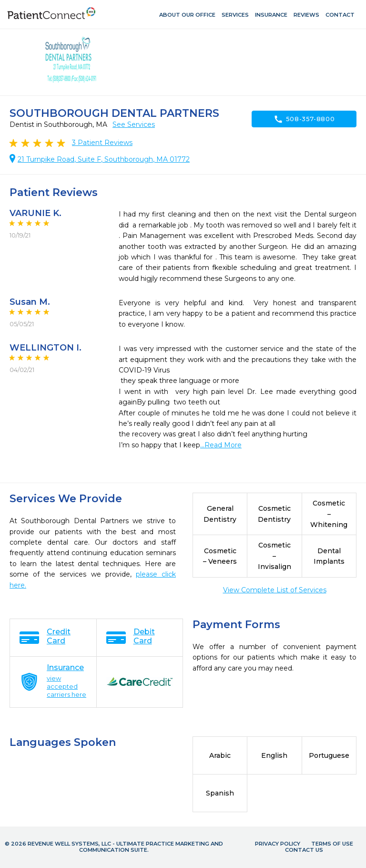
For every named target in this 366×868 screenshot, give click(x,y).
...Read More (221, 445)
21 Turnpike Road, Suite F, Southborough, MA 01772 (104, 159)
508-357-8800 (304, 119)
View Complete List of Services (275, 590)
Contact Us (304, 850)
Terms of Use (332, 844)
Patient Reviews (102, 143)
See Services (134, 124)
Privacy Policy (278, 844)
